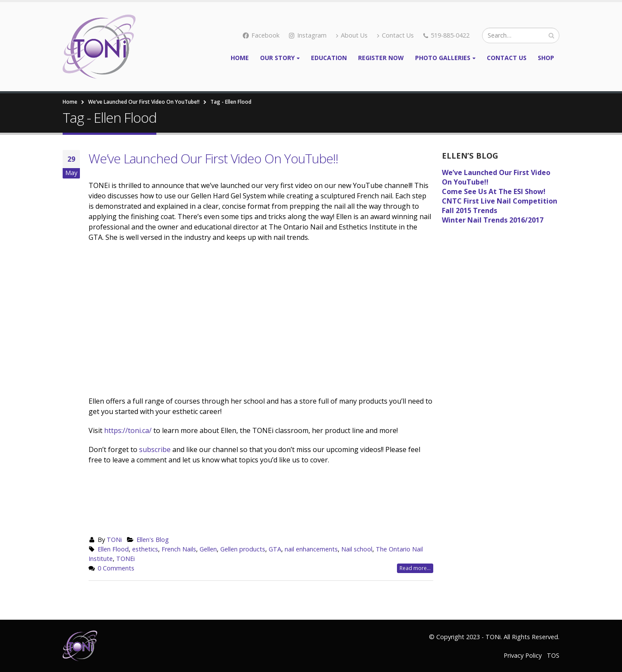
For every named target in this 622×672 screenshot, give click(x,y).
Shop (546, 58)
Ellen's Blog (153, 540)
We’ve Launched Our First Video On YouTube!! (213, 158)
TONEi (125, 559)
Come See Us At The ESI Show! (494, 191)
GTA (275, 549)
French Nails (179, 549)
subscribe (156, 449)
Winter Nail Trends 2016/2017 (493, 220)
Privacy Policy (523, 655)
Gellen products (243, 549)
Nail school (357, 549)
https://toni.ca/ (128, 430)
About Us (352, 35)
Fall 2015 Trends (470, 210)
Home (240, 58)
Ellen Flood (113, 549)
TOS (553, 655)
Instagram (308, 35)
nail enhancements (311, 549)
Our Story (277, 58)
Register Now (381, 58)
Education (329, 58)
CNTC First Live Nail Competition (500, 201)
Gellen (208, 549)
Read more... (415, 568)
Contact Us (395, 35)
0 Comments (116, 568)
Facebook (261, 35)
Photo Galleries (443, 58)
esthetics (145, 549)
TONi (114, 540)
